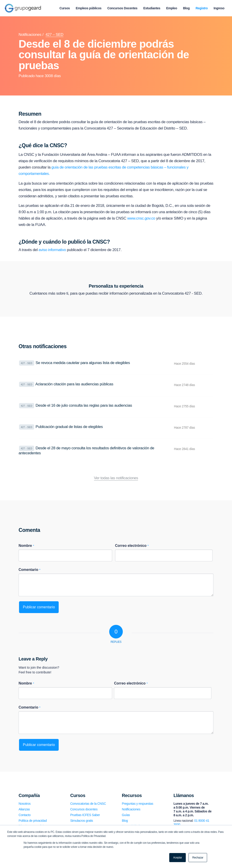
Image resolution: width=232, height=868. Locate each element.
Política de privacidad (33, 821)
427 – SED (54, 35)
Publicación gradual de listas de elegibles (69, 427)
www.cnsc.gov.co (141, 218)
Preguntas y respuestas (138, 804)
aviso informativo (52, 250)
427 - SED (27, 363)
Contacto (25, 815)
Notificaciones (30, 35)
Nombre (26, 546)
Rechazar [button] (198, 858)
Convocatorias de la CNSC (88, 804)
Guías (126, 815)
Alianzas (24, 809)
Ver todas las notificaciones (116, 478)
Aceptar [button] (178, 858)
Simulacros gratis (82, 821)
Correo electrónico (132, 546)
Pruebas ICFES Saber (85, 815)
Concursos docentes (84, 809)
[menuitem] (65, 8)
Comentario (29, 570)
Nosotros (25, 804)
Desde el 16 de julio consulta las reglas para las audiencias (84, 405)
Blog (125, 821)
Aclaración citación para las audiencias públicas (74, 384)
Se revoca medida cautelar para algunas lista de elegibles (83, 363)
